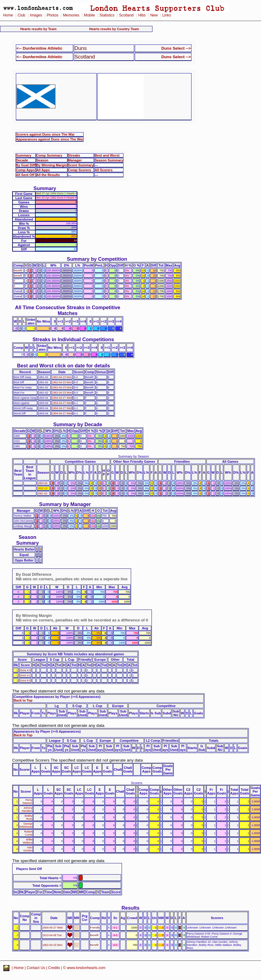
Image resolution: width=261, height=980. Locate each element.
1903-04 (43, 483)
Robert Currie (28, 833)
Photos (52, 15)
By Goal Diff (26, 165)
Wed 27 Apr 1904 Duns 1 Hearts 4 (56, 193)
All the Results (48, 175)
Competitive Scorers (31, 760)
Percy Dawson (27, 801)
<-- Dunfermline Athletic (39, 48)
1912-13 (43, 488)
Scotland (126, 15)
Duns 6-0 (25, 681)
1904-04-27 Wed (62, 398)
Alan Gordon (28, 849)
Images (36, 15)
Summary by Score (42, 654)
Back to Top (23, 700)
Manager (75, 160)
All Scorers (104, 170)
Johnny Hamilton (27, 809)
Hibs (142, 15)
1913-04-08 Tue (52, 935)
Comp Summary (49, 155)
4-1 (115, 928)
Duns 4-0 (25, 670)
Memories (71, 15)
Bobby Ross (29, 817)
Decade (22, 160)
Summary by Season (134, 456)
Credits (54, 968)
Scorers (136, 783)
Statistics (107, 15)
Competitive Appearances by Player (42, 697)
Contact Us (36, 968)
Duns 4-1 (25, 675)
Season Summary (109, 160)
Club (21, 15)
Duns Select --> (176, 48)
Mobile (89, 15)
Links (167, 15)
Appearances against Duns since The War (50, 139)
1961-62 (43, 494)
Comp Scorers (80, 170)
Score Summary (81, 165)
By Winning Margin (52, 165)
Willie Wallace (28, 841)
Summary (24, 155)
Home (8, 15)
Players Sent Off (29, 869)
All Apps (43, 170)
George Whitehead (26, 825)
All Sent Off (25, 175)
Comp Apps (25, 170)
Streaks (74, 155)
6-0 (115, 945)
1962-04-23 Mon (62, 377)
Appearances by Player (32, 731)
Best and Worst (107, 155)
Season (42, 160)
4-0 (115, 935)
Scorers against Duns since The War (45, 134)
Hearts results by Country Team (114, 29)
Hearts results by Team (39, 29)
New (154, 15)
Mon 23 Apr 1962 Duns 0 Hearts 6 (56, 198)
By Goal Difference (34, 574)
